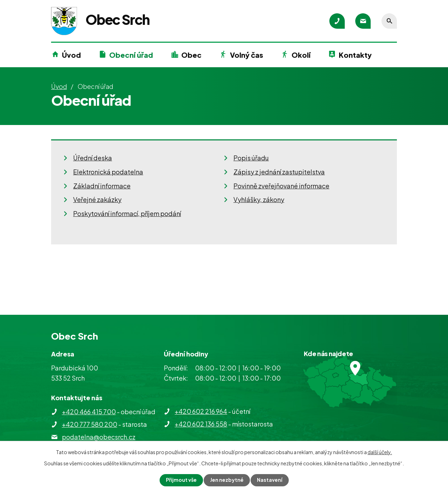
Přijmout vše (181, 480)
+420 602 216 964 (201, 411)
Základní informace (102, 186)
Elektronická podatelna (108, 172)
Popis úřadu (251, 158)
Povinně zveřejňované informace (281, 186)
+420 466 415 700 (89, 412)
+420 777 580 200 (90, 424)
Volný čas (247, 55)
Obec (191, 55)
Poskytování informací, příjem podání (127, 213)
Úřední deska (93, 158)
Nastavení (270, 480)
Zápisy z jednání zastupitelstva (279, 172)
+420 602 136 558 (201, 424)
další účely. (380, 452)
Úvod (71, 55)
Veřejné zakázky (97, 199)
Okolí (301, 55)
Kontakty (355, 55)
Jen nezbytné (227, 480)
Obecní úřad (131, 55)
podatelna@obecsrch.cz (99, 437)
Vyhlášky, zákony (259, 199)
